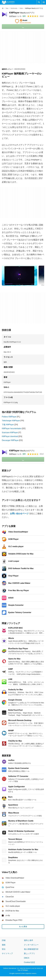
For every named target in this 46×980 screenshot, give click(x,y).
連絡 (4, 945)
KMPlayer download (10, 436)
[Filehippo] (8, 2)
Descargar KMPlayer (10, 440)
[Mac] (7, 8)
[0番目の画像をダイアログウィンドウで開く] (20, 276)
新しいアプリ (29, 953)
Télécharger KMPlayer (11, 421)
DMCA (27, 958)
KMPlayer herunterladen (12, 428)
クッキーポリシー (31, 945)
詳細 (4, 940)
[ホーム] (3, 8)
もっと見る (23, 927)
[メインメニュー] (44, 2)
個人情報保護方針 (31, 949)
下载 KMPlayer (8, 425)
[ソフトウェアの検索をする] (39, 2)
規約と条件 (29, 940)
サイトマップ (7, 953)
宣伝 (4, 949)
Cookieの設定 (30, 962)
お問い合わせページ (19, 514)
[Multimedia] (14, 8)
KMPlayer (22, 13)
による (15, 16)
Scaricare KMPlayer (10, 432)
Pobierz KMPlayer (9, 417)
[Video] (21, 8)
